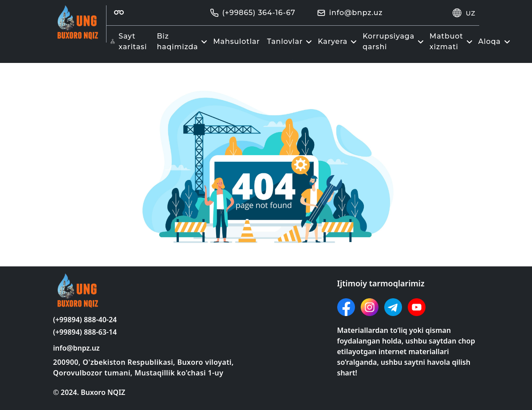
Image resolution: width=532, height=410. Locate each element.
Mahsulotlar (236, 41)
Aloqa (495, 41)
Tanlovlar (291, 41)
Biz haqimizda (183, 41)
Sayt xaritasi (129, 41)
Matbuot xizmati (452, 41)
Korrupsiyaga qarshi (394, 41)
